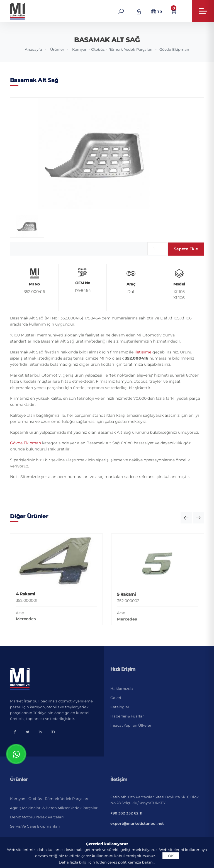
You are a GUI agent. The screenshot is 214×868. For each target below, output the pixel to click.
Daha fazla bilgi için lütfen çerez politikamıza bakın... (107, 862)
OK (171, 856)
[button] (186, 518)
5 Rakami (126, 594)
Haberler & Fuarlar (127, 716)
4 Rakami (25, 594)
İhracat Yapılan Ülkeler (131, 725)
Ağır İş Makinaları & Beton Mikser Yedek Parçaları (54, 808)
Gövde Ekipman (174, 49)
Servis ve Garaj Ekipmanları (35, 826)
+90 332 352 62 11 (126, 813)
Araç (20, 613)
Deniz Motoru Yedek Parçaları (37, 817)
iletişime (143, 352)
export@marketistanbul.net (137, 823)
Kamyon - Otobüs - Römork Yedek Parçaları (112, 49)
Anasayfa (33, 49)
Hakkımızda (122, 688)
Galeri (116, 698)
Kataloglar (120, 707)
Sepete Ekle (186, 249)
